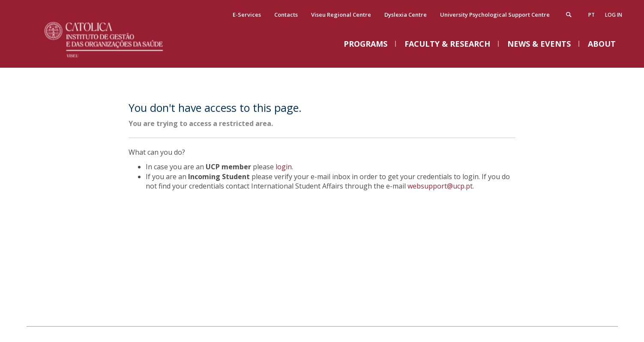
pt (592, 15)
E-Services (247, 15)
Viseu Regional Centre (341, 15)
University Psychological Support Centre (495, 15)
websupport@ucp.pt (440, 186)
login (284, 167)
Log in (614, 15)
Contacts (286, 15)
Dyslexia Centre (406, 15)
